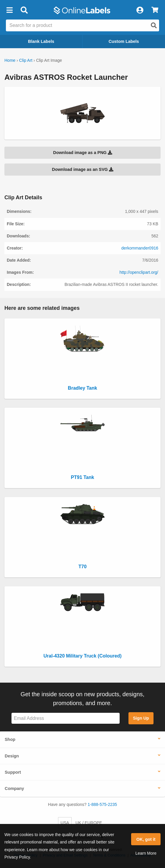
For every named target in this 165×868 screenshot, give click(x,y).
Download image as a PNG (82, 153)
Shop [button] (10, 739)
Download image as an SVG (82, 169)
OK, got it (146, 839)
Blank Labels (41, 41)
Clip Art (26, 60)
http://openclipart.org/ (139, 272)
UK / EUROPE (89, 823)
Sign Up (141, 718)
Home (10, 60)
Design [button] (12, 756)
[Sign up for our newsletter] (66, 718)
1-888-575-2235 (103, 804)
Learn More (146, 853)
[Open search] (154, 25)
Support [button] (13, 772)
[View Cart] (155, 10)
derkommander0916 (140, 248)
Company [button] (14, 788)
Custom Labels (124, 41)
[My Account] (140, 10)
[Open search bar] (24, 10)
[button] (9, 10)
